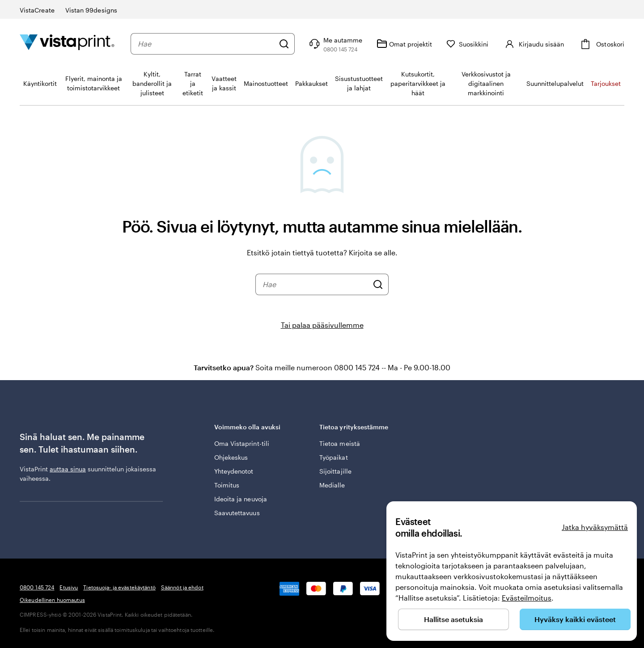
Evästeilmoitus (527, 598)
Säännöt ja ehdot (182, 587)
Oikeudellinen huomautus (52, 600)
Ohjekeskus (231, 457)
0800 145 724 (37, 587)
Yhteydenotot (234, 471)
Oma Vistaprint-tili (242, 443)
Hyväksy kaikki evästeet (575, 619)
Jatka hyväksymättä (595, 527)
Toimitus (227, 485)
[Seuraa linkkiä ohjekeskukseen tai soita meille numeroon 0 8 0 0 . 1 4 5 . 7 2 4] (335, 44)
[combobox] (206, 44)
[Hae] (284, 44)
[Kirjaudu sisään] (533, 44)
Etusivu (69, 587)
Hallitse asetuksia (453, 619)
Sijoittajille (335, 471)
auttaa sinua (68, 469)
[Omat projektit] (404, 44)
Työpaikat (334, 457)
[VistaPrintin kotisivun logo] (67, 44)
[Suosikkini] (468, 44)
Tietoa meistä (340, 443)
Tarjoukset (606, 83)
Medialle (332, 485)
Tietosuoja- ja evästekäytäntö (119, 587)
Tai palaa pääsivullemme (322, 325)
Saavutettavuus (237, 513)
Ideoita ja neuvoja (241, 499)
